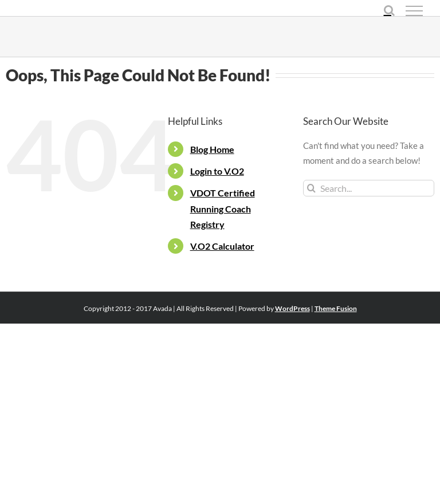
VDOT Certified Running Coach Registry (223, 208)
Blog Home (212, 149)
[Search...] (369, 188)
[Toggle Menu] (414, 11)
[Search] (311, 188)
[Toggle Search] (389, 10)
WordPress (292, 308)
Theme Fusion (336, 308)
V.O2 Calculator (222, 246)
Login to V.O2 (217, 171)
